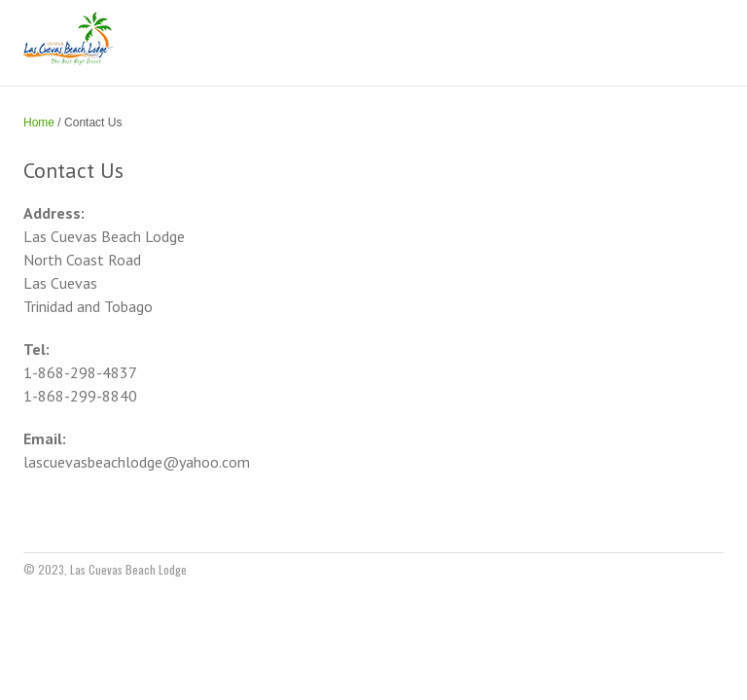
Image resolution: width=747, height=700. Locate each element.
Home (39, 122)
